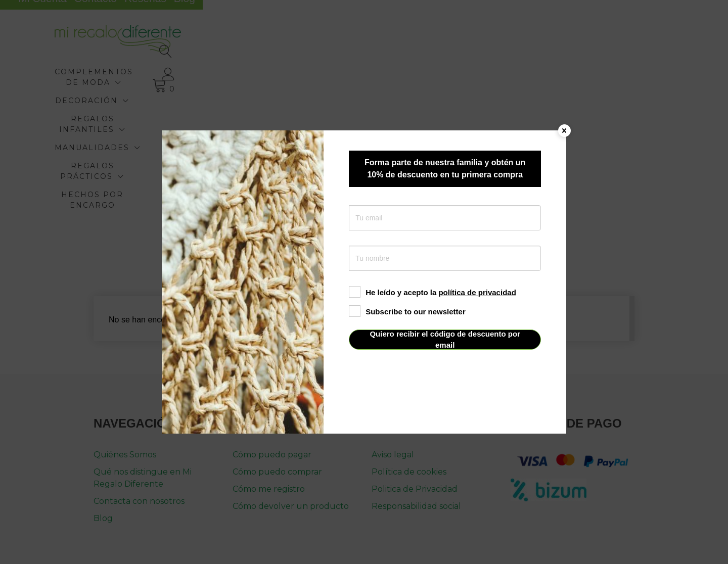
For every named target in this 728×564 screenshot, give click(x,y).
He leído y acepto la (433, 292)
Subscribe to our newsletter (407, 312)
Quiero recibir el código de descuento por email (445, 339)
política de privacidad (477, 292)
